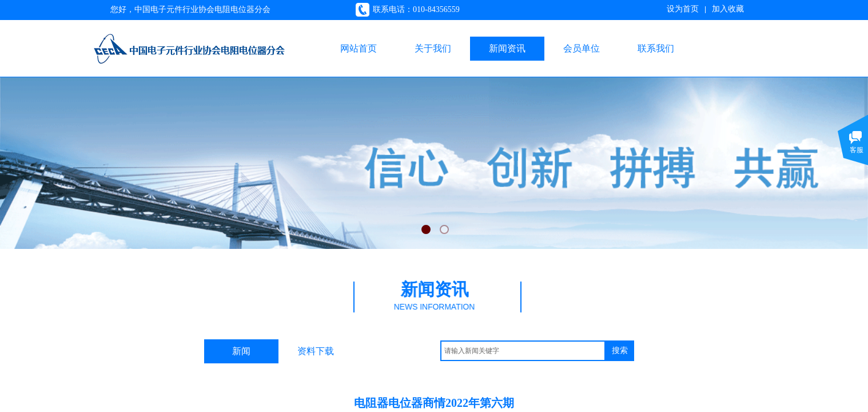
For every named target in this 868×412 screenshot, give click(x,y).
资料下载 (316, 351)
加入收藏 (728, 9)
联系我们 (656, 48)
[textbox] (523, 351)
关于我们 (433, 48)
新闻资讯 (507, 48)
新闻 (241, 351)
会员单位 (582, 48)
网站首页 (359, 48)
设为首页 (683, 9)
